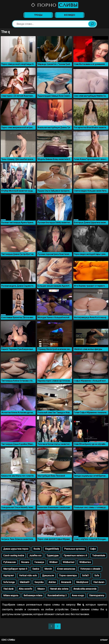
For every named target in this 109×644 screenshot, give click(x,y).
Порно (54, 5)
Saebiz (36, 569)
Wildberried (68, 562)
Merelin (48, 569)
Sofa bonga (9, 582)
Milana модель (11, 595)
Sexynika (39, 582)
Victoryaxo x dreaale (90, 569)
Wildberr (53, 562)
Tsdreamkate (99, 556)
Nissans (25, 562)
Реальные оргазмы (75, 549)
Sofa (97, 576)
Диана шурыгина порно (16, 549)
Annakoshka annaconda (85, 589)
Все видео (70, 15)
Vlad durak (8, 589)
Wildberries (85, 562)
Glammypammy (97, 595)
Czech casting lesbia (14, 556)
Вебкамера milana (33, 595)
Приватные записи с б (75, 556)
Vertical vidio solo (28, 576)
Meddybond (82, 582)
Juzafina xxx (35, 556)
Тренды (38, 15)
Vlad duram (99, 582)
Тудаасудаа (53, 556)
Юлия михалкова (66, 569)
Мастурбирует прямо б (15, 569)
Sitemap (104, 640)
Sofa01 (86, 576)
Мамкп (41, 589)
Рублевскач (10, 562)
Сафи (93, 549)
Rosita (37, 549)
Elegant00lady (52, 549)
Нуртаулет (9, 576)
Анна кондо (78, 595)
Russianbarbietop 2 (57, 595)
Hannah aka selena (59, 589)
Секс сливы (8, 640)
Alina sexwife (25, 589)
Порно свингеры (68, 576)
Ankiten (52, 582)
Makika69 (25, 582)
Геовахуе (39, 562)
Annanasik (66, 582)
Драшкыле (48, 576)
